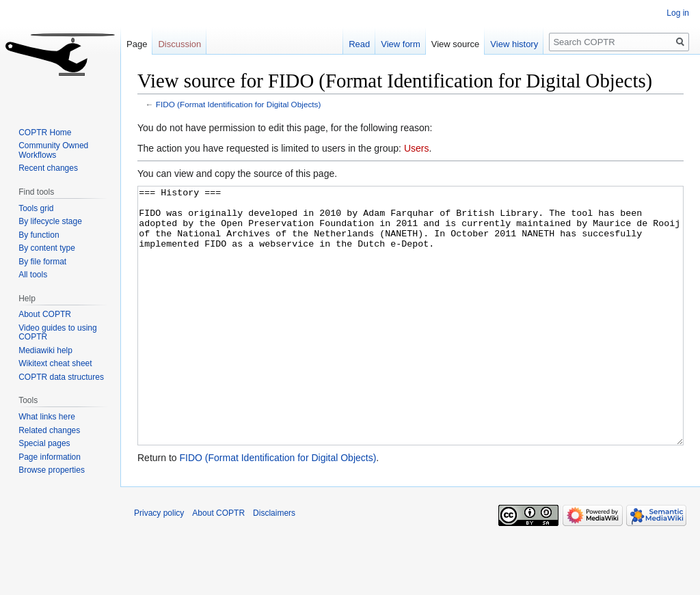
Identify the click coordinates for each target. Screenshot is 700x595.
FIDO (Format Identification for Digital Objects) (239, 104)
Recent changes (48, 168)
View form (401, 44)
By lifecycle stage (50, 221)
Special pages (44, 443)
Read (359, 44)
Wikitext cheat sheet (55, 363)
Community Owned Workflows (53, 150)
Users (417, 148)
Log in (678, 13)
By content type (47, 248)
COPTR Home (45, 133)
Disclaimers (274, 564)
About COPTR (45, 314)
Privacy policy (159, 564)
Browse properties (52, 470)
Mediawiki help (45, 350)
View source (456, 44)
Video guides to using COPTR (58, 333)
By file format (42, 262)
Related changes (49, 430)
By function (39, 235)
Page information (50, 457)
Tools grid (36, 208)
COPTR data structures (61, 377)
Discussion (179, 44)
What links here (47, 417)
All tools (33, 275)
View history (514, 44)
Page (137, 44)
